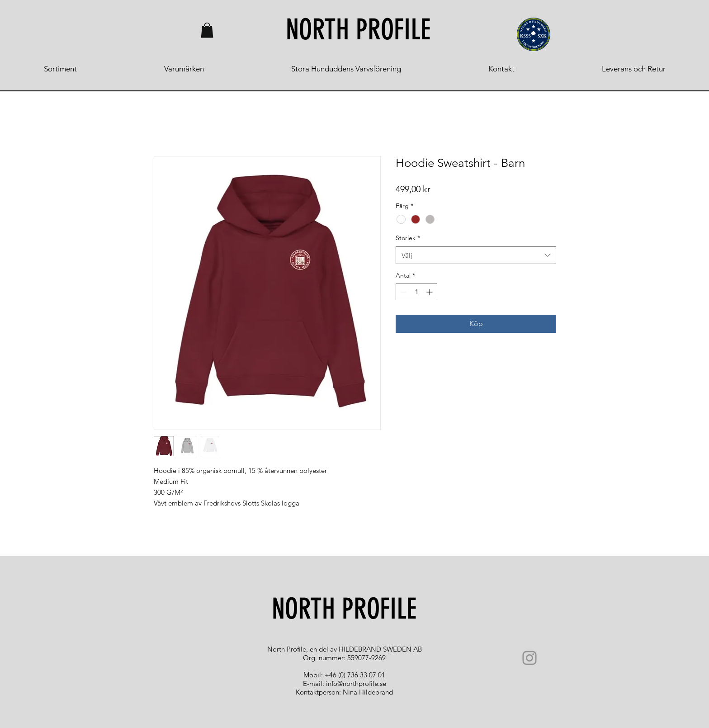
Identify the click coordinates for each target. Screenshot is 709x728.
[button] (207, 30)
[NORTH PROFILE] (358, 30)
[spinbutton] (416, 292)
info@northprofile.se (356, 683)
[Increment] (430, 292)
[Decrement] (403, 292)
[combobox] (476, 255)
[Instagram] (529, 658)
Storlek (408, 238)
